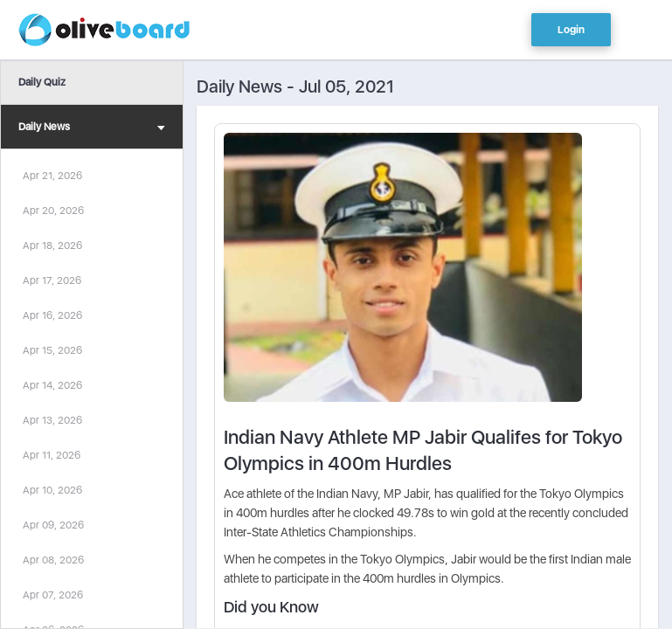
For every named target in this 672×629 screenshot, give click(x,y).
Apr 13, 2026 (52, 420)
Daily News (92, 129)
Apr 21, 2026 (52, 176)
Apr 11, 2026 (52, 455)
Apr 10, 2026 (52, 490)
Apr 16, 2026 (52, 315)
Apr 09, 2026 (53, 525)
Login (571, 30)
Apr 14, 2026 (52, 385)
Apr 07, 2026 (53, 595)
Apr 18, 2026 (52, 245)
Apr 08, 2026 (53, 560)
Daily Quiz (42, 82)
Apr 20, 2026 (53, 211)
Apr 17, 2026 (52, 280)
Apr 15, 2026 (52, 350)
